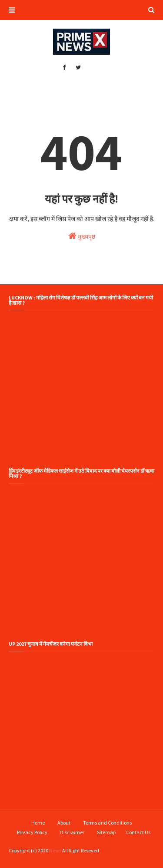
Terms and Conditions (107, 823)
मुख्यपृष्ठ (82, 236)
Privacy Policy (32, 832)
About (64, 823)
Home (38, 823)
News (55, 850)
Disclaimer (72, 832)
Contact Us (138, 832)
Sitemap (106, 832)
